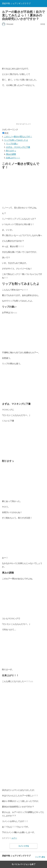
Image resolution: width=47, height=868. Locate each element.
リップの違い (12, 144)
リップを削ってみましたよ (16, 140)
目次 (7, 133)
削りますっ (11, 151)
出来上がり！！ (13, 158)
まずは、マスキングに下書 (18, 147)
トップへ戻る (40, 857)
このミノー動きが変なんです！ (18, 137)
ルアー (14, 838)
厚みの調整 (11, 154)
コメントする (24, 846)
